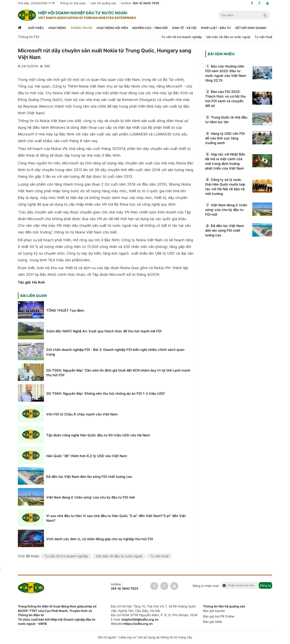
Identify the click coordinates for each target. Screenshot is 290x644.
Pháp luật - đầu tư (216, 28)
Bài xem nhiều (221, 54)
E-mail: (135, 619)
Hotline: (140, 3)
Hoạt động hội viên (112, 28)
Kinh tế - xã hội (184, 28)
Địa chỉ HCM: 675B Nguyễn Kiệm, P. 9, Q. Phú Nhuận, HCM (154, 615)
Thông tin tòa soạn (73, 3)
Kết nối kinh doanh (251, 28)
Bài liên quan (34, 296)
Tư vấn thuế (263, 37)
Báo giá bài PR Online (219, 616)
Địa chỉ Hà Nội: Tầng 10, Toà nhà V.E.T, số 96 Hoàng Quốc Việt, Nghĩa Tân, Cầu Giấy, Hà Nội (153, 608)
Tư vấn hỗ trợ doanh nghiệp (182, 37)
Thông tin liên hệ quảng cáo (224, 606)
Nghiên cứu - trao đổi (150, 28)
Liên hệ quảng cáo (103, 3)
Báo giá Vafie (212, 622)
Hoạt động (57, 28)
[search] (266, 15)
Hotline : (125, 587)
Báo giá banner (214, 611)
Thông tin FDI (81, 28)
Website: (132, 624)
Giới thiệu (36, 28)
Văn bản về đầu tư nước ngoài (228, 37)
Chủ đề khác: (29, 556)
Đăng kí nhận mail (206, 586)
